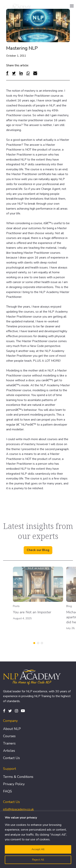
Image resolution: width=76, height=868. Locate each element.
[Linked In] (21, 73)
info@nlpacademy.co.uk (18, 809)
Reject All (38, 860)
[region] (38, 840)
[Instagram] (16, 711)
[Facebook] (7, 73)
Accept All (38, 849)
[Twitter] (14, 73)
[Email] (35, 73)
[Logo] (18, 6)
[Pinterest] (23, 711)
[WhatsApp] (28, 73)
